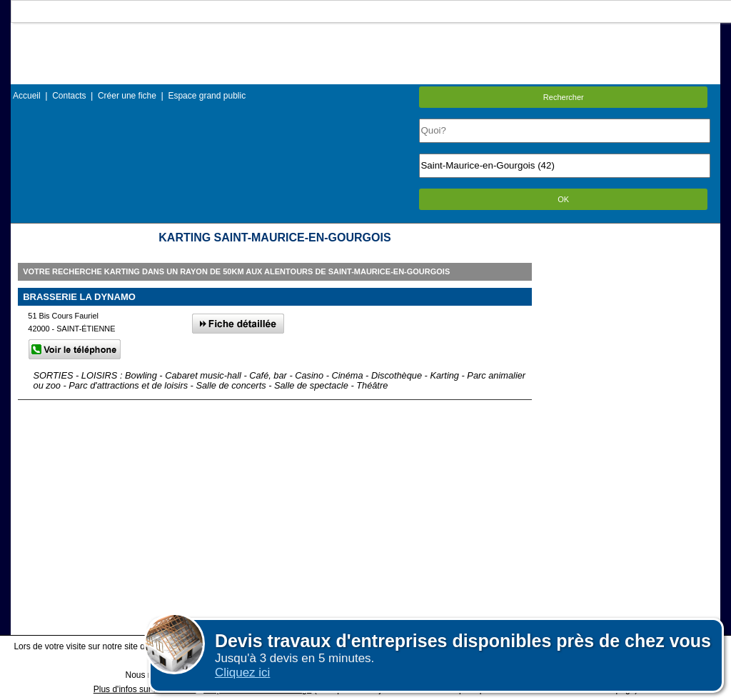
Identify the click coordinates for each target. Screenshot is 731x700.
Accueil (27, 96)
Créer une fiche (127, 96)
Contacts (69, 96)
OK (563, 199)
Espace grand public (207, 96)
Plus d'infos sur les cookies (145, 689)
